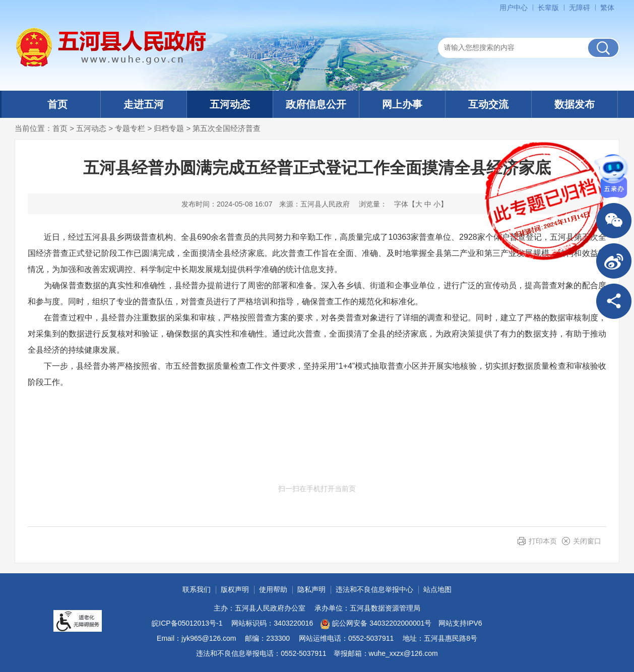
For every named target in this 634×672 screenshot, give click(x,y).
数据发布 (575, 104)
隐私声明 (311, 589)
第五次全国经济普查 (227, 128)
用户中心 (514, 8)
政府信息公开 (316, 104)
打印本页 (543, 541)
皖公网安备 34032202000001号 (376, 624)
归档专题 (169, 128)
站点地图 (437, 589)
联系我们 (197, 589)
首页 (57, 104)
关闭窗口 (587, 541)
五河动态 (230, 104)
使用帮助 (273, 589)
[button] (548, 8)
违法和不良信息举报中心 (374, 589)
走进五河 (144, 104)
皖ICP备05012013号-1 (187, 623)
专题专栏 (130, 128)
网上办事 (402, 104)
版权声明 (235, 589)
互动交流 (488, 104)
